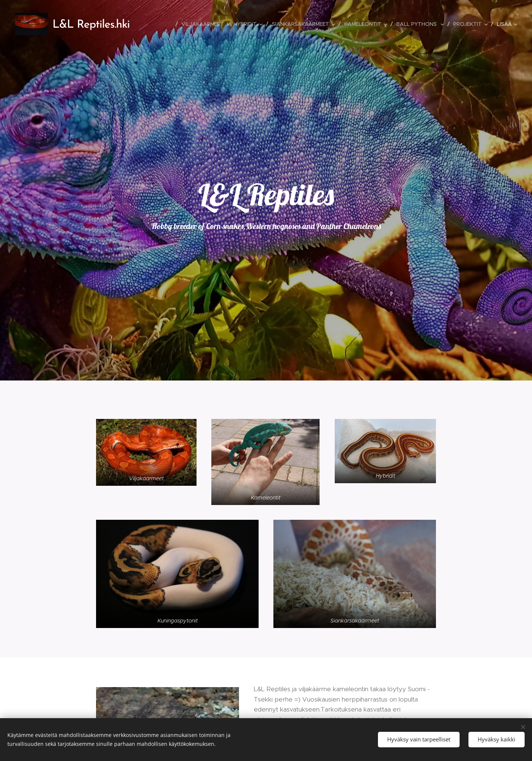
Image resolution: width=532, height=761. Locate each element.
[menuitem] (168, 24)
